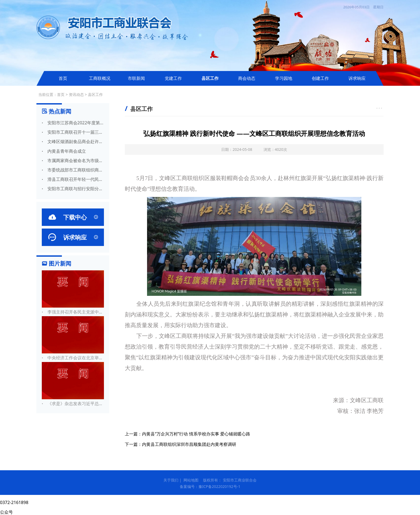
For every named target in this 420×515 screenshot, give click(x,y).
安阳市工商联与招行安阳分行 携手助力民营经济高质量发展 (73, 189)
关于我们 (171, 480)
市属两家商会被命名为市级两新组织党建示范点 (73, 161)
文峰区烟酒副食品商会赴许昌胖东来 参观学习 (73, 141)
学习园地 (284, 78)
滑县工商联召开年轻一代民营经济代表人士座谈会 (73, 179)
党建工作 (173, 78)
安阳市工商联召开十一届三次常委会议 (73, 132)
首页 (63, 78)
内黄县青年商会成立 (64, 151)
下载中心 (73, 217)
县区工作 (210, 78)
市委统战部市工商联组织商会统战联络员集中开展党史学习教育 (73, 170)
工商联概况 (100, 78)
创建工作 (320, 78)
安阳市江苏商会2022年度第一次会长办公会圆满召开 (73, 123)
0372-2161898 (14, 502)
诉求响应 (357, 78)
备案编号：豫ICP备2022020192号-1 (210, 486)
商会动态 (247, 78)
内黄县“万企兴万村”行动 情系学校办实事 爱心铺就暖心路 (196, 434)
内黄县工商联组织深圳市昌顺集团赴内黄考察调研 (189, 444)
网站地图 (191, 480)
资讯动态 (76, 94)
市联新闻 (136, 78)
